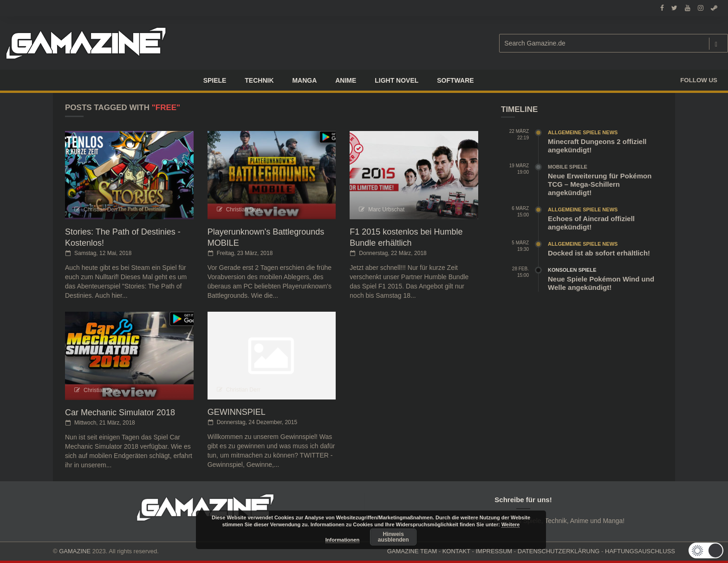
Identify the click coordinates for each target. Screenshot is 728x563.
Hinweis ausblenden (393, 537)
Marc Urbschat (386, 209)
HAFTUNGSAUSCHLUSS (640, 551)
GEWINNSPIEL (237, 412)
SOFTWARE (455, 80)
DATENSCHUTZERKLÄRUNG (559, 551)
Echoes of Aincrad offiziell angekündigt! (591, 223)
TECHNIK (259, 80)
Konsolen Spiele (572, 270)
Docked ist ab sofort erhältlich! (599, 253)
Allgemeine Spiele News (583, 132)
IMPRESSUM (494, 551)
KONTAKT (456, 551)
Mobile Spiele (568, 167)
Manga (304, 80)
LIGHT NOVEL (396, 80)
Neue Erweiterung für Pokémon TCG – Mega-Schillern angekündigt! (600, 184)
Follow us (699, 80)
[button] (705, 551)
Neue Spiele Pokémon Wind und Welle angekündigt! (601, 283)
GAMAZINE (75, 551)
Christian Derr (101, 209)
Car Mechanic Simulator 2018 (120, 412)
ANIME (346, 80)
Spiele (215, 80)
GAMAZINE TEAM (412, 551)
